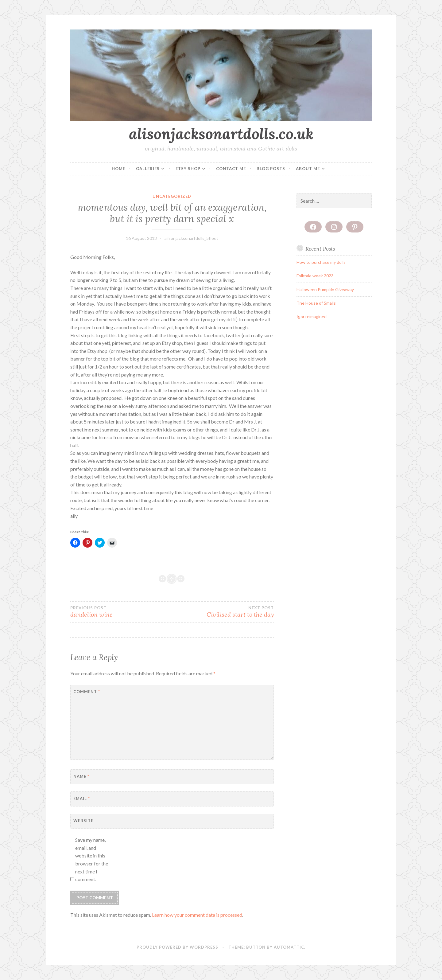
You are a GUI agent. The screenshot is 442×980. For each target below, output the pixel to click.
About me (308, 169)
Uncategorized (172, 196)
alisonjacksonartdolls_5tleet (191, 238)
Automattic (289, 947)
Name (81, 776)
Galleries (148, 169)
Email (82, 798)
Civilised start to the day (223, 612)
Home (118, 169)
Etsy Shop (188, 169)
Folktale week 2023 (315, 276)
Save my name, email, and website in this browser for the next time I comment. (92, 859)
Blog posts (271, 169)
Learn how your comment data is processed (197, 915)
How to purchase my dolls (321, 262)
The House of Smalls (316, 303)
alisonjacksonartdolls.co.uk (221, 134)
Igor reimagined (312, 316)
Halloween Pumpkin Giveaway (325, 289)
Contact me (231, 169)
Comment (87, 692)
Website (83, 821)
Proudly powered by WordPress (177, 947)
